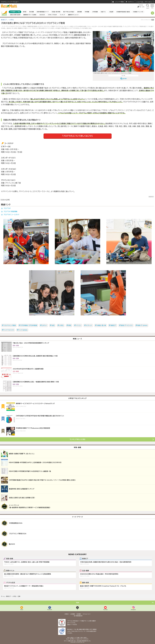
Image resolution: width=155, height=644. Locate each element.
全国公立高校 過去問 (15, 15)
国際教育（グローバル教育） (30, 15)
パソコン (79, 325)
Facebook (50, 610)
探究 (70, 325)
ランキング (62, 15)
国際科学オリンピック (73, 15)
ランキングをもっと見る (78, 439)
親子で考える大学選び (69, 12)
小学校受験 (95, 12)
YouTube (105, 610)
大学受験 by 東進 (15, 12)
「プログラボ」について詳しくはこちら (77, 136)
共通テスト (103, 12)
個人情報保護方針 (78, 616)
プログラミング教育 (10, 325)
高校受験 (79, 12)
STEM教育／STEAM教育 (29, 325)
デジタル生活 (11, 583)
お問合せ (67, 614)
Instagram (133, 610)
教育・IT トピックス (127, 325)
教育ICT (113, 325)
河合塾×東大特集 (56, 12)
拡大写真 (125, 79)
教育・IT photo (142, 325)
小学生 (61, 325)
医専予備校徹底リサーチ (43, 12)
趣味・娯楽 (86, 583)
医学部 (25, 12)
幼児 (53, 325)
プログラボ (7, 208)
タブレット (89, 325)
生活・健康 (86, 571)
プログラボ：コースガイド (11, 215)
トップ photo (23, 330)
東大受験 (32, 12)
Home (22, 610)
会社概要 (79, 614)
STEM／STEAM (52, 15)
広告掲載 (73, 614)
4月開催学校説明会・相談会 (123, 12)
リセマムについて (87, 614)
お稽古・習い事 (101, 325)
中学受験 (87, 12)
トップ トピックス (9, 330)
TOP (77, 603)
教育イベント (10, 571)
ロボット (44, 325)
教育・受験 (10, 559)
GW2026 (42, 15)
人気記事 (111, 12)
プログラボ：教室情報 (10, 212)
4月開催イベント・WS (138, 12)
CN (143, 7)
